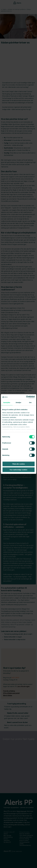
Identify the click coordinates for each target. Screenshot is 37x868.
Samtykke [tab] (7, 402)
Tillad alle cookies (18, 464)
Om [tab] (30, 402)
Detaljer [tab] (19, 402)
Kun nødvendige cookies (19, 470)
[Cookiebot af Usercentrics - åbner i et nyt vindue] (26, 397)
